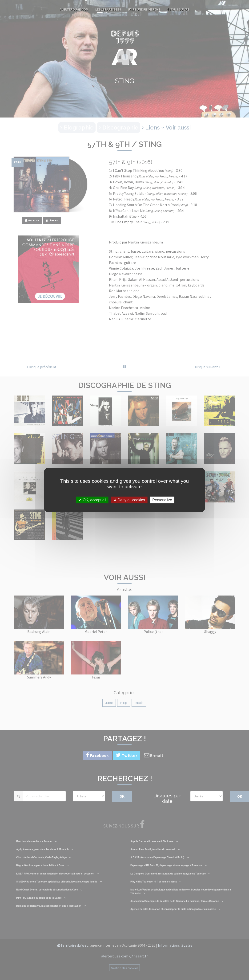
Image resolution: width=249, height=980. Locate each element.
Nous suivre (178, 9)
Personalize (162, 500)
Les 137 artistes (108, 9)
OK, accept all (92, 500)
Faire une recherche (144, 9)
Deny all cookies (129, 500)
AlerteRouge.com (74, 9)
